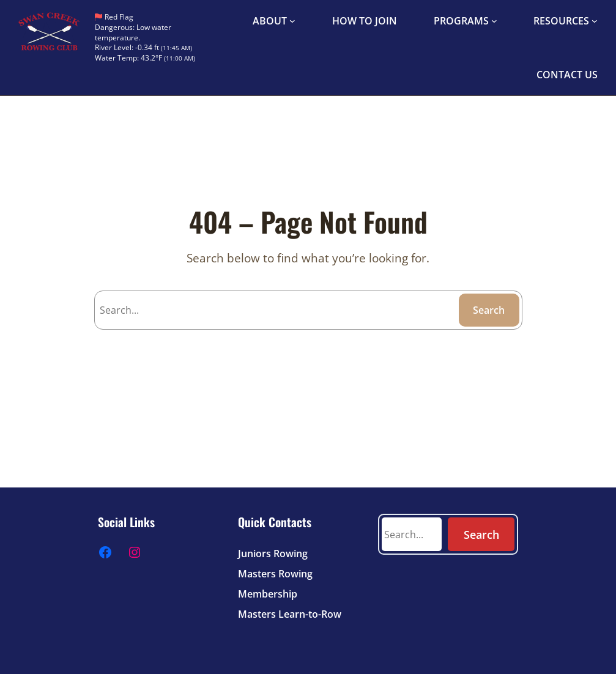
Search (489, 310)
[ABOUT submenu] (292, 21)
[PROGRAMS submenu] (494, 21)
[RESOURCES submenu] (595, 21)
